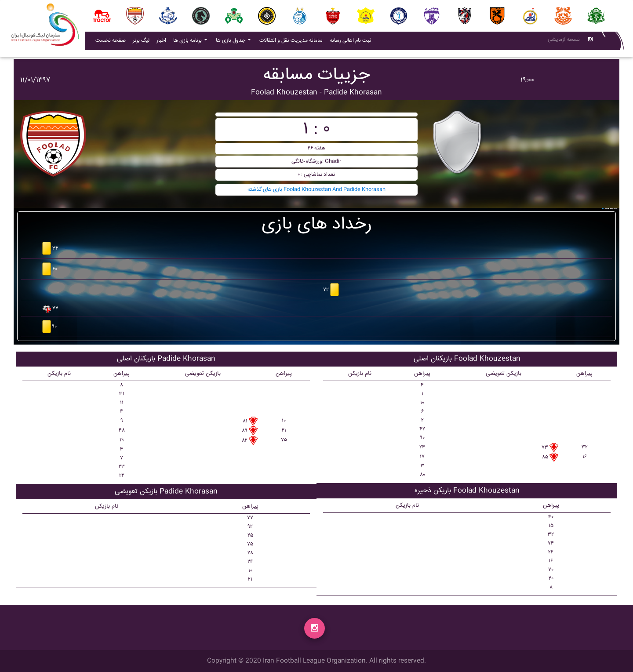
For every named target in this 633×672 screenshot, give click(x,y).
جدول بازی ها (231, 42)
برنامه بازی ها (188, 42)
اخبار (163, 42)
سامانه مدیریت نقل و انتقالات (293, 42)
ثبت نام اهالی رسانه (352, 42)
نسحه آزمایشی (564, 42)
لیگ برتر (141, 42)
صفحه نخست (111, 42)
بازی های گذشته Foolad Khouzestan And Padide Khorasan (316, 190)
